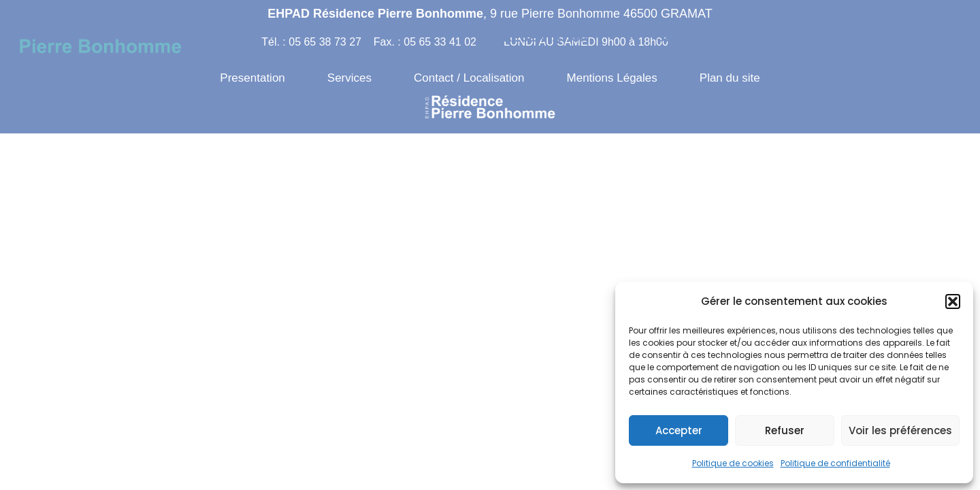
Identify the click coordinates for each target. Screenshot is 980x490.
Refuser (785, 430)
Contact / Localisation (866, 37)
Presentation (549, 37)
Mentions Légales (612, 78)
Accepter (679, 430)
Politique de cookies (733, 463)
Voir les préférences (900, 430)
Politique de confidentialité (835, 463)
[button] (953, 301)
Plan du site (730, 78)
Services (694, 37)
